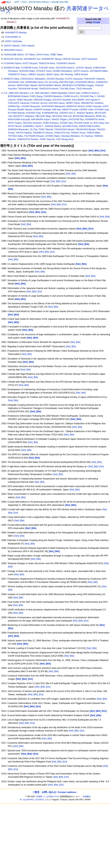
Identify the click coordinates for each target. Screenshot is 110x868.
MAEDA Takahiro (85, 113)
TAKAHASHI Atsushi (64, 129)
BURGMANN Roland (18, 96)
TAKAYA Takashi (24, 133)
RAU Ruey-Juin (101, 123)
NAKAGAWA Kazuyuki (19, 119)
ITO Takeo (30, 55)
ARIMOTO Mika (11, 79)
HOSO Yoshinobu (14, 41)
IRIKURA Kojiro (67, 82)
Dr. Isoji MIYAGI (27, 800)
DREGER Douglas (42, 100)
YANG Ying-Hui (47, 139)
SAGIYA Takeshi (12, 46)
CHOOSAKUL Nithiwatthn (33, 79)
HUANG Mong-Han (31, 106)
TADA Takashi (28, 46)
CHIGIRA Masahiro (53, 96)
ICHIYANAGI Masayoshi (53, 106)
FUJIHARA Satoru (13, 63)
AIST (17, 2)
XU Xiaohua (87, 136)
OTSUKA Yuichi (44, 71)
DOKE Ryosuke (25, 100)
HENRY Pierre (73, 103)
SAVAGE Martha (53, 126)
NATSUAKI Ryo (76, 119)
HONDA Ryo (14, 106)
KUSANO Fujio (33, 113)
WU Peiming (67, 74)
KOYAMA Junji (102, 110)
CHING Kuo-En (71, 96)
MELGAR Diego (43, 116)
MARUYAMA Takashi (27, 85)
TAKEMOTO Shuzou (43, 133)
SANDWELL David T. (33, 126)
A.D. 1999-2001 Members (16, 93)
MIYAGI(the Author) (39, 2)
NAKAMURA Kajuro (41, 119)
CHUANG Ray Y (88, 96)
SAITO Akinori (15, 126)
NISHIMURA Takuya (52, 59)
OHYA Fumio (43, 55)
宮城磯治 (87, 796)
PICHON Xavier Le (83, 123)
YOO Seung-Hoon (65, 139)
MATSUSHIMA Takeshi (50, 85)
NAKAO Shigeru (60, 119)
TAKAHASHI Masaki (86, 129)
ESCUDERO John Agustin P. (86, 100)
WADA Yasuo (53, 74)
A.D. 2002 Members (40, 93)
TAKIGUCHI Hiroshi (49, 89)
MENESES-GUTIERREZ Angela (78, 85)
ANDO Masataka (59, 93)
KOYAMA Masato (16, 113)
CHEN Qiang (36, 96)
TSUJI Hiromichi (84, 89)
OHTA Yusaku (15, 123)
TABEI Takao (56, 55)
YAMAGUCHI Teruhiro (28, 139)
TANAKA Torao (78, 133)
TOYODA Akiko (15, 136)
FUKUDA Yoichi (47, 68)
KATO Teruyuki (30, 63)
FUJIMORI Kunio (30, 68)
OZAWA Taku (66, 123)
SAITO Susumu (81, 71)
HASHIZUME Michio (14, 55)
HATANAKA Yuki (16, 82)
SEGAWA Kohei (70, 126)
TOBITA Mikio (93, 133)
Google (96, 22)
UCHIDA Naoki (52, 136)
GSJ (24, 2)
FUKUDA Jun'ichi (39, 103)
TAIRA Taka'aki (46, 129)
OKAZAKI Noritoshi (32, 123)
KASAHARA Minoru (85, 82)
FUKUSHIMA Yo (13, 37)
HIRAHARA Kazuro (13, 50)
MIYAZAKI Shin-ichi (62, 116)
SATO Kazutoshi (89, 59)
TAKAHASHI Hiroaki (28, 89)
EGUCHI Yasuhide (62, 100)
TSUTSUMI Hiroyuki (34, 136)
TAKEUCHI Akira (47, 63)
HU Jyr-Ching (51, 82)
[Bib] (74, 174)
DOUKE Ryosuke (55, 79)
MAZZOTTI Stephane (24, 116)
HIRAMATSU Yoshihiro (92, 103)
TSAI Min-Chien (67, 89)
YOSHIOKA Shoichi (66, 63)
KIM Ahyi (57, 110)
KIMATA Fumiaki (70, 110)
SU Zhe (34, 129)
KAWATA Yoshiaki (42, 110)
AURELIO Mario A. (90, 93)
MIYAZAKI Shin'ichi (13, 59)
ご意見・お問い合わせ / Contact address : (55, 792)
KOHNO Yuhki (86, 110)
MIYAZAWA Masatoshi (84, 116)
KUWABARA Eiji (50, 113)
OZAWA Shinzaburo (62, 71)
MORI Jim (101, 116)
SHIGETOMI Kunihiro (89, 126)
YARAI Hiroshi (81, 74)
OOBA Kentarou (51, 123)
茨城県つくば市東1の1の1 (48, 796)
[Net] (68, 174)
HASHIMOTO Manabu (16, 33)
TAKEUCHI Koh (62, 133)
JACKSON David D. (65, 68)
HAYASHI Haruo (57, 103)
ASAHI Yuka (74, 93)
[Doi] (64, 181)
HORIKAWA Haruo (34, 82)
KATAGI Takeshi (84, 68)
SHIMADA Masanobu (18, 129)
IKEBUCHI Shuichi (75, 106)
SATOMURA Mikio (99, 71)
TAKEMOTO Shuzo (17, 74)
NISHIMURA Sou (32, 59)
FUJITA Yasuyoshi (74, 79)
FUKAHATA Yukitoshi (94, 79)
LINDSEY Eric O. (67, 113)
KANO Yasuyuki (94, 106)
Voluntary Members (70, 136)
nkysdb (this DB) (60, 2)
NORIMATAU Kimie (95, 119)
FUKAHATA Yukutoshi (19, 103)
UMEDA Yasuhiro (37, 74)
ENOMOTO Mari (12, 68)
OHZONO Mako (27, 71)
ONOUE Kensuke (71, 59)
